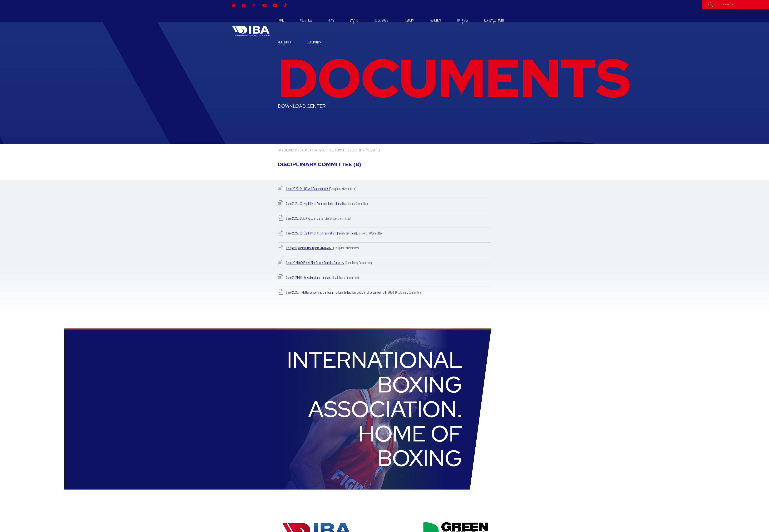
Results (409, 20)
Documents (314, 42)
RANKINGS (435, 20)
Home (281, 20)
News (331, 20)
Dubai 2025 (381, 20)
